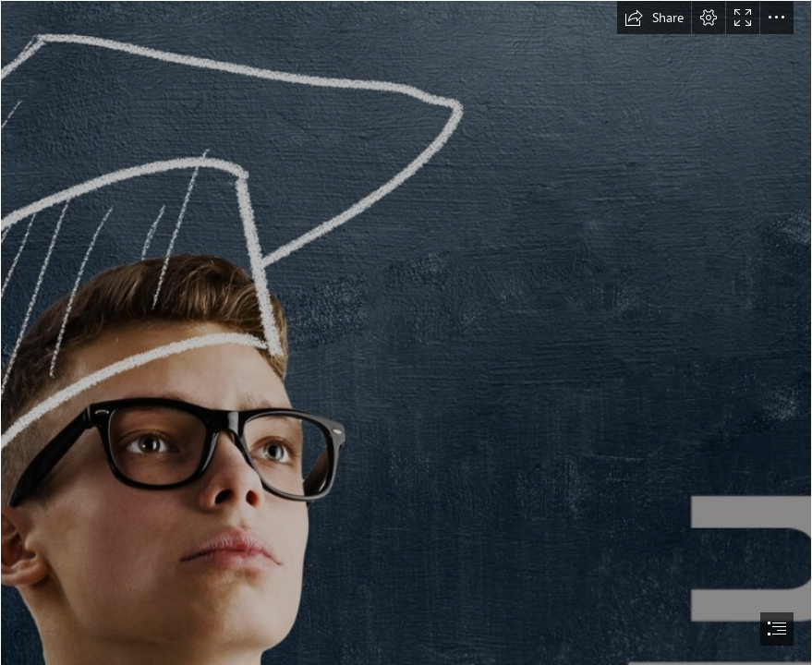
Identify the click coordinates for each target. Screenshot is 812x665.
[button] (654, 18)
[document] (406, 332)
